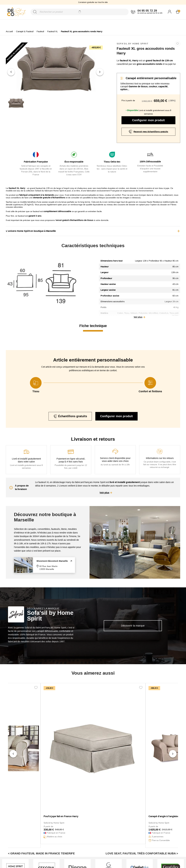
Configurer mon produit (148, 120)
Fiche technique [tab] (93, 326)
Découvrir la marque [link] (133, 626)
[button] (139, 317)
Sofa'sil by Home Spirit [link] (133, 44)
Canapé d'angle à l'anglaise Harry (167, 816)
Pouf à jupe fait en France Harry (61, 816)
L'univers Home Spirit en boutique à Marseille (31, 231)
